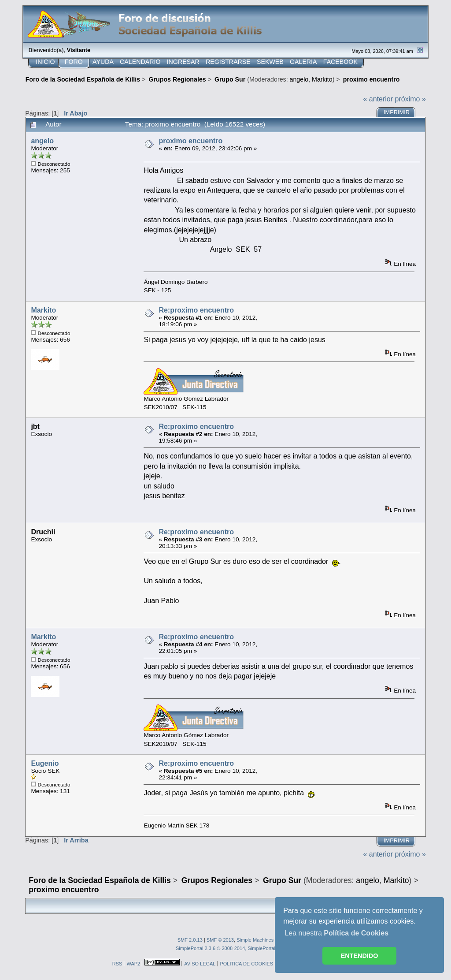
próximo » (410, 99)
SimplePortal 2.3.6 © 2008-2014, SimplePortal (225, 948)
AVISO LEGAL (200, 964)
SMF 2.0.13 (190, 940)
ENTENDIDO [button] (360, 956)
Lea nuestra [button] (336, 933)
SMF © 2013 (220, 940)
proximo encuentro (190, 141)
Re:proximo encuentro (196, 310)
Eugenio (45, 763)
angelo (299, 79)
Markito (322, 79)
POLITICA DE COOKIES (246, 964)
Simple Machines (255, 940)
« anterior (378, 99)
